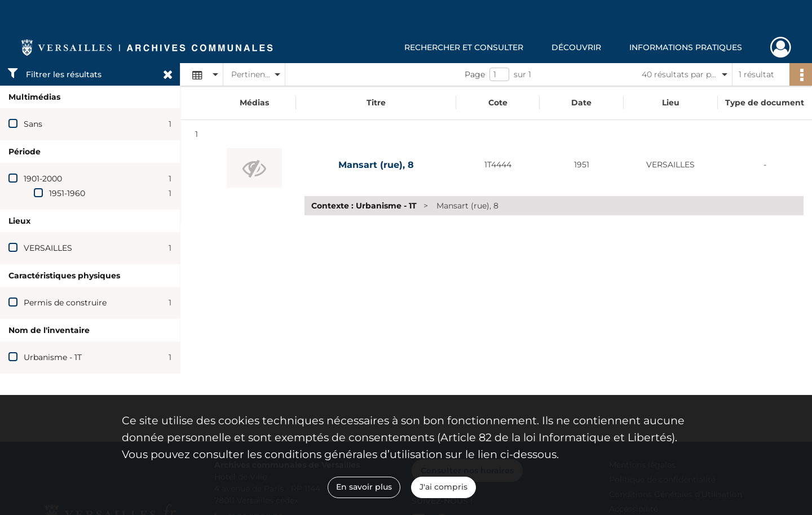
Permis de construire (65, 303)
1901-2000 (43, 179)
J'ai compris (443, 487)
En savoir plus (364, 487)
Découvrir (576, 47)
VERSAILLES (48, 248)
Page (475, 74)
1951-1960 (67, 193)
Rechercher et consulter (464, 47)
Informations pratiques (686, 47)
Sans (33, 124)
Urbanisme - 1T (53, 357)
